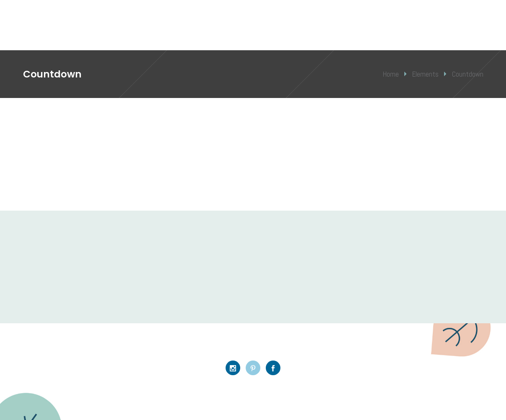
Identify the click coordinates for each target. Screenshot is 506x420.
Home (391, 74)
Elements (425, 74)
